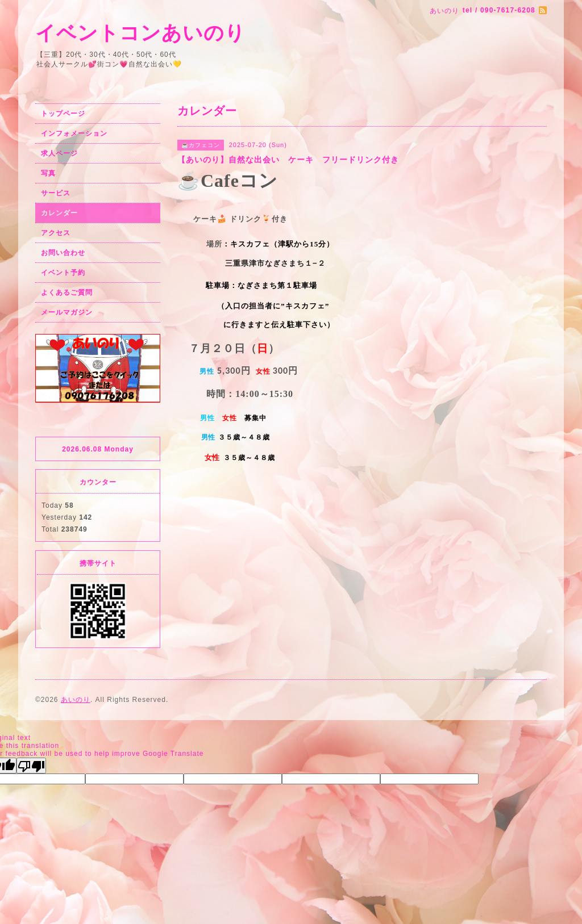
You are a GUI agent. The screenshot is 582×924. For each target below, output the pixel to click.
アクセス (56, 233)
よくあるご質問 (67, 292)
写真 (48, 173)
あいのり (76, 700)
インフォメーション (74, 133)
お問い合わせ (63, 253)
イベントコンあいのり (140, 33)
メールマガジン (67, 312)
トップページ (63, 114)
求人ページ (59, 153)
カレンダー (59, 213)
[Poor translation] (31, 766)
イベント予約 (63, 273)
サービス (56, 193)
